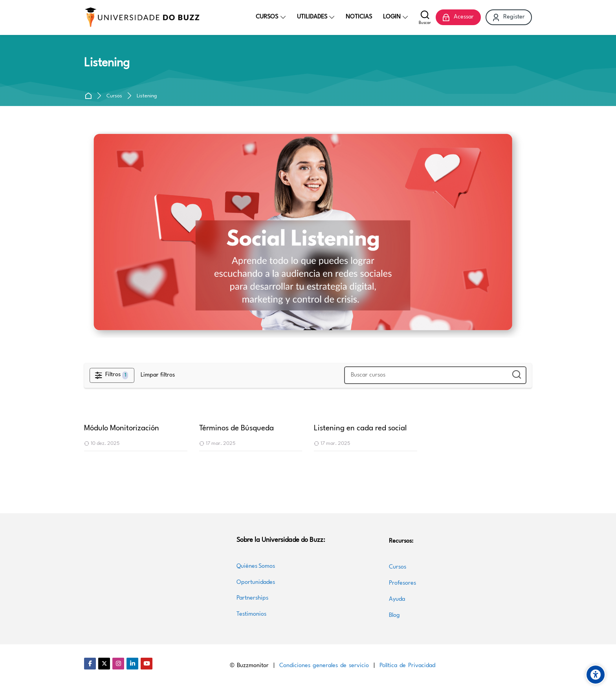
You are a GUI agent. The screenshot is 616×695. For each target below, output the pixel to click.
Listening (147, 96)
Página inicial (90, 96)
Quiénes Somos (256, 566)
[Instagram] (118, 664)
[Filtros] (112, 375)
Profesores (402, 583)
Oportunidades (256, 583)
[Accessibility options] (596, 675)
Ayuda (397, 599)
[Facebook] (90, 664)
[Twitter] (104, 664)
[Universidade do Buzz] (142, 17)
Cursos (114, 96)
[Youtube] (147, 664)
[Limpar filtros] (158, 375)
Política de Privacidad (407, 666)
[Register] (509, 17)
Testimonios (251, 614)
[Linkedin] (132, 664)
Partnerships (252, 598)
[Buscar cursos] (516, 375)
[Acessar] (458, 17)
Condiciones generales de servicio (324, 666)
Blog (394, 615)
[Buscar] (425, 17)
